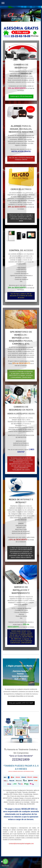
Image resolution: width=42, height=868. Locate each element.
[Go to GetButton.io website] (5, 866)
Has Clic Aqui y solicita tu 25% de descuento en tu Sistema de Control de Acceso (21, 296)
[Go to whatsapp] (5, 861)
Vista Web (38, 864)
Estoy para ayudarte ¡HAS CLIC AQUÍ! (21, 703)
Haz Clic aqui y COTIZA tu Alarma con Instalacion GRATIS (21, 159)
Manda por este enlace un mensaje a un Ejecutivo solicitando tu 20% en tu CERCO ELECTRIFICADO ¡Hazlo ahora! (21, 218)
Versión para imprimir (9, 862)
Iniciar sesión (37, 862)
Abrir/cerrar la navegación (21, 3)
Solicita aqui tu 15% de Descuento (21, 96)
